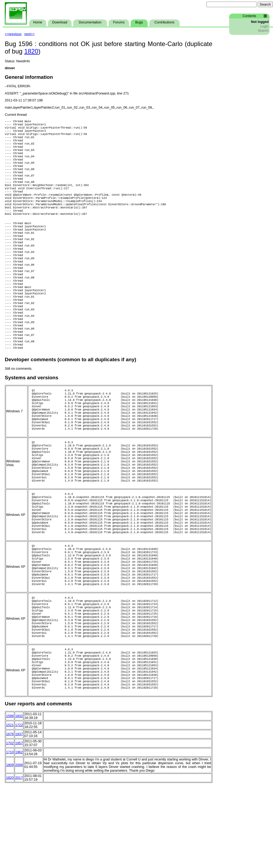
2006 (19, 848)
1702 (10, 826)
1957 (19, 826)
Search (263, 31)
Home (38, 22)
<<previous (13, 34)
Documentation (90, 22)
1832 (19, 799)
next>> (29, 34)
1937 (19, 817)
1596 (10, 799)
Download (60, 22)
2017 (19, 861)
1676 (10, 817)
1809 (10, 848)
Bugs (139, 22)
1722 (19, 808)
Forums (119, 22)
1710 (10, 835)
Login (264, 26)
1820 (31, 51)
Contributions (165, 22)
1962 (19, 835)
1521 (10, 808)
